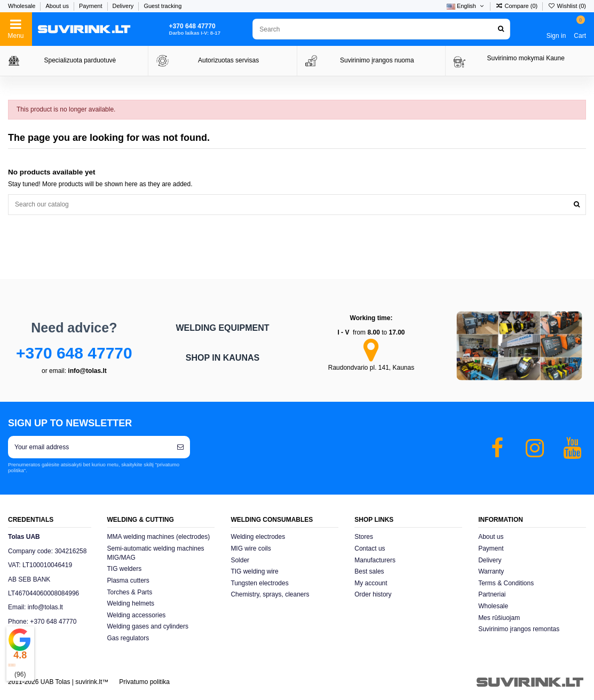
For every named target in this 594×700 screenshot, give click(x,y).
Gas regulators (128, 638)
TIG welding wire (254, 571)
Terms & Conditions (506, 583)
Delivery (124, 6)
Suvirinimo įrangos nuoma (377, 60)
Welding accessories (137, 615)
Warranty (491, 571)
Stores (364, 537)
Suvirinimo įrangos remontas (519, 629)
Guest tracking (163, 6)
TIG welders (125, 569)
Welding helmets (131, 603)
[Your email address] (89, 447)
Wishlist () (567, 6)
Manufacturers (375, 560)
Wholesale (22, 6)
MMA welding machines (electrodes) (159, 537)
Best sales (369, 571)
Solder (240, 560)
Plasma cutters (128, 580)
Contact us (370, 548)
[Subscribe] (180, 447)
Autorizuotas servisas (228, 60)
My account (371, 583)
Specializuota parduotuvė (80, 60)
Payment (91, 6)
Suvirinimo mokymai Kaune (525, 58)
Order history (373, 594)
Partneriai (492, 594)
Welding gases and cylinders (148, 626)
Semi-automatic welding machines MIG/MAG (156, 553)
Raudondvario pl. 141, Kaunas (371, 368)
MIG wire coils (251, 548)
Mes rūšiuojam (499, 618)
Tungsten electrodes (259, 583)
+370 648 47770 (74, 353)
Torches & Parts (130, 592)
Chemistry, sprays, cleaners (270, 594)
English (466, 6)
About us (58, 6)
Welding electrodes (258, 537)
